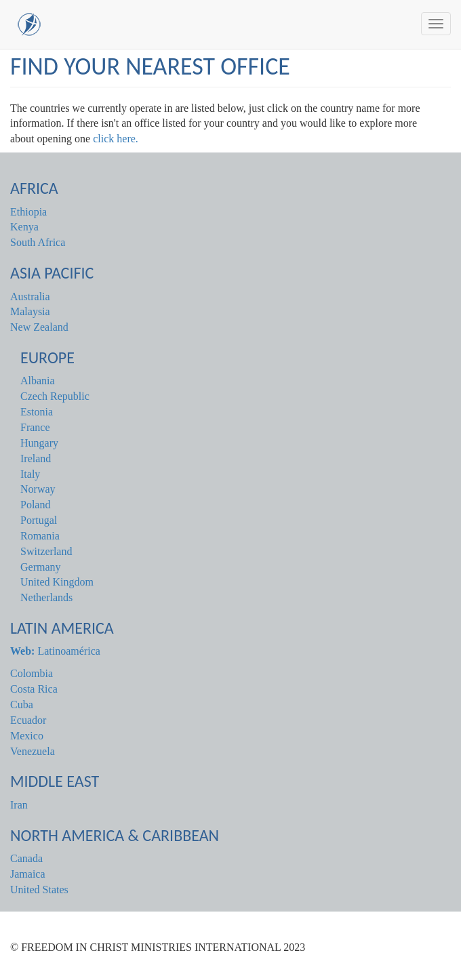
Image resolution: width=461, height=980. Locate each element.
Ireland (36, 458)
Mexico (27, 736)
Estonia (37, 412)
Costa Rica (34, 689)
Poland (35, 505)
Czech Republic (55, 396)
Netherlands (46, 597)
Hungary (39, 443)
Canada (26, 858)
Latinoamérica (55, 651)
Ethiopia (28, 212)
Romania (40, 536)
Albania (38, 381)
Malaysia (30, 311)
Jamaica (28, 874)
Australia (30, 297)
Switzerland (46, 551)
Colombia (32, 673)
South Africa (38, 242)
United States (39, 890)
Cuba (22, 705)
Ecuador (28, 720)
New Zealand (39, 327)
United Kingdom (57, 582)
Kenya (24, 227)
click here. (116, 139)
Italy (30, 474)
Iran (19, 805)
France (35, 427)
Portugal (39, 520)
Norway (38, 489)
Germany (41, 567)
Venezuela (33, 751)
